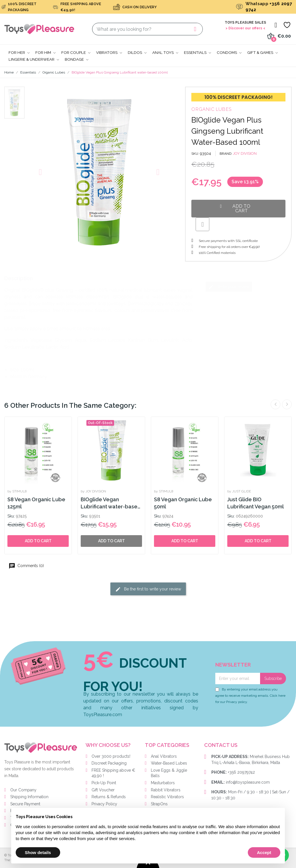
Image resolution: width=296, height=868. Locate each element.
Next (287, 404)
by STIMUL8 (17, 491)
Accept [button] (264, 852)
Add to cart (38, 541)
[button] (40, 172)
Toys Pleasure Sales (245, 23)
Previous (275, 404)
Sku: (11, 516)
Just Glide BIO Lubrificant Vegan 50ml (256, 503)
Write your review (229, 287)
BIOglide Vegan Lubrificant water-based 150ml (111, 503)
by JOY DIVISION (93, 491)
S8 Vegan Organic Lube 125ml (36, 503)
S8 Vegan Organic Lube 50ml (183, 503)
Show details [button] (38, 852)
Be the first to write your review (148, 589)
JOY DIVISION (245, 153)
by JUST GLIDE (239, 491)
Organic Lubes (211, 109)
